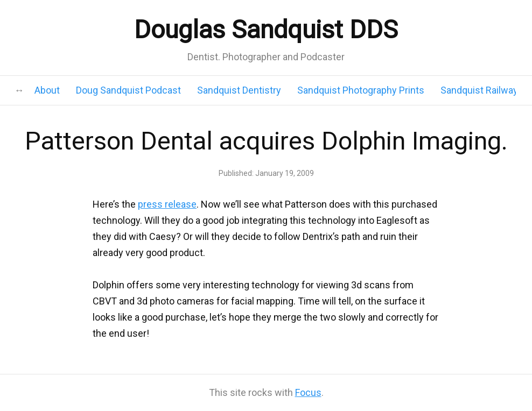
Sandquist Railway (479, 90)
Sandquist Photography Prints (361, 90)
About (47, 90)
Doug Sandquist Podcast (128, 90)
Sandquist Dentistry (239, 90)
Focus (308, 392)
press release (167, 204)
